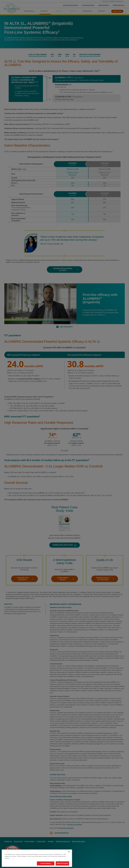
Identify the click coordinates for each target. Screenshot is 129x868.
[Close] (69, 852)
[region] (37, 858)
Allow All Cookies (62, 863)
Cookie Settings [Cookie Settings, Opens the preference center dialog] (46, 863)
